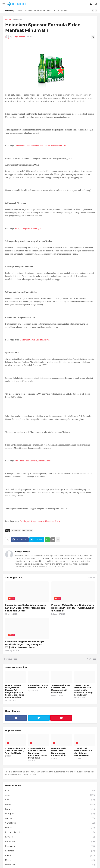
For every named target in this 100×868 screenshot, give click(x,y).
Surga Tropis (23, 552)
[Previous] (93, 10)
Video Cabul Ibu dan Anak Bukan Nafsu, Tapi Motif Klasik (42, 10)
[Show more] (58, 540)
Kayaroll (50, 837)
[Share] (93, 37)
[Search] (97, 4)
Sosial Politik (27, 531)
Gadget (50, 818)
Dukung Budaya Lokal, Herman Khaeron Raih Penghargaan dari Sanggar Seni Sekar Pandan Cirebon (15, 691)
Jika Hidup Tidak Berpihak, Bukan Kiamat (33, 461)
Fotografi (50, 814)
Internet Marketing (50, 832)
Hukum (50, 828)
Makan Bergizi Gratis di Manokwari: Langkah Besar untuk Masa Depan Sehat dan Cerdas (25, 608)
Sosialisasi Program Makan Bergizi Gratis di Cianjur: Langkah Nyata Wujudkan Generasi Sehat (25, 644)
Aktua (50, 791)
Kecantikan (50, 842)
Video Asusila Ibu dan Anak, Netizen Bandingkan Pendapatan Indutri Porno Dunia (38, 753)
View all (91, 578)
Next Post (91, 659)
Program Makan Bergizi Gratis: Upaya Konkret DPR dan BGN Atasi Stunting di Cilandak (73, 608)
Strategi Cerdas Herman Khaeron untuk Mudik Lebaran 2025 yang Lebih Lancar (83, 690)
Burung (50, 809)
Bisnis (50, 805)
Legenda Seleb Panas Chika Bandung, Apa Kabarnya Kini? (59, 752)
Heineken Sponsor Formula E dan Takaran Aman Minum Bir (40, 146)
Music (50, 860)
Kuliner (50, 856)
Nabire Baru (50, 865)
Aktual (50, 795)
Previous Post (10, 659)
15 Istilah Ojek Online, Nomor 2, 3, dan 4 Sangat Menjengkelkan (83, 752)
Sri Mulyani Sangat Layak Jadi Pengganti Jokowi (40, 521)
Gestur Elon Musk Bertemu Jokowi (35, 340)
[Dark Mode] (91, 4)
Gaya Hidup (50, 823)
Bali (50, 800)
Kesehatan (18, 20)
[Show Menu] (4, 4)
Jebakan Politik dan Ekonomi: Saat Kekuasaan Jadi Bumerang (61, 689)
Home (8, 20)
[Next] (96, 10)
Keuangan (50, 851)
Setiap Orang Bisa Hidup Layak (28, 228)
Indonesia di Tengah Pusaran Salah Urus (38, 687)
